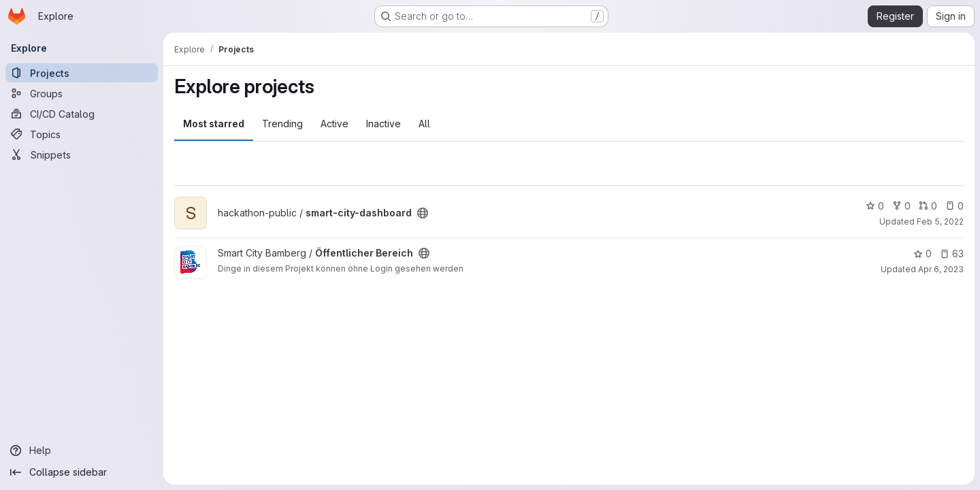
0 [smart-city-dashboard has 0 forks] (901, 206)
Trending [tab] (282, 124)
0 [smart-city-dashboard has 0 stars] (875, 206)
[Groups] (82, 93)
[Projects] (82, 73)
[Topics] (82, 134)
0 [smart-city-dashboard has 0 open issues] (954, 206)
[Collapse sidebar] (82, 472)
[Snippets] (82, 154)
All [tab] (424, 124)
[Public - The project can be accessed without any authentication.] (423, 213)
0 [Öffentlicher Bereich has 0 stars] (922, 254)
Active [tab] (334, 124)
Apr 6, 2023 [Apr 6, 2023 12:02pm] (941, 269)
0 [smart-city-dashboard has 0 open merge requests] (928, 206)
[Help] (82, 451)
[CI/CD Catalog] (82, 114)
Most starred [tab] (214, 124)
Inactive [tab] (383, 124)
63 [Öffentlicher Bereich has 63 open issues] (952, 254)
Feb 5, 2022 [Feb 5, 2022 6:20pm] (940, 222)
